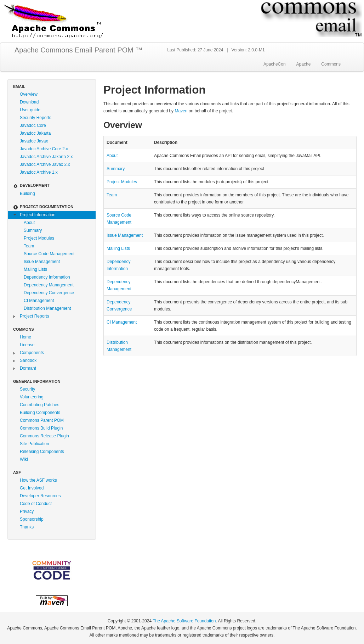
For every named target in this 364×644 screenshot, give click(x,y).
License (27, 345)
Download (29, 102)
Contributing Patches (39, 405)
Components (32, 353)
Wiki (24, 459)
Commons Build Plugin (41, 428)
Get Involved (32, 488)
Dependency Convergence (49, 293)
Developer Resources (40, 496)
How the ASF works (38, 480)
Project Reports (35, 316)
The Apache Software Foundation (184, 621)
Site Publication (35, 444)
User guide (30, 110)
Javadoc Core (33, 125)
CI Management (39, 301)
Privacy (27, 511)
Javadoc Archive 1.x (39, 172)
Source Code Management (49, 254)
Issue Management (42, 262)
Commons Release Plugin (44, 436)
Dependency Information (47, 277)
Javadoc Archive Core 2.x (44, 149)
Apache (304, 64)
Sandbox (28, 360)
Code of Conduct (36, 504)
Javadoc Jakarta (35, 133)
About (29, 223)
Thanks (27, 527)
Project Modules (39, 238)
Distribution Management (47, 308)
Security (27, 389)
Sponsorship (32, 519)
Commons (331, 64)
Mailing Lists (35, 269)
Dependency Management (49, 285)
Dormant (28, 368)
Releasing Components (42, 452)
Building (27, 194)
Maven (181, 111)
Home (25, 337)
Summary (33, 230)
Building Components (40, 413)
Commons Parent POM (42, 420)
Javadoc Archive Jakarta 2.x (46, 157)
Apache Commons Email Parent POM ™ (78, 50)
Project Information (38, 215)
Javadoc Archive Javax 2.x (45, 164)
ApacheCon (275, 64)
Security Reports (36, 118)
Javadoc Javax (34, 141)
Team (29, 246)
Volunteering (32, 397)
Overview (29, 94)
